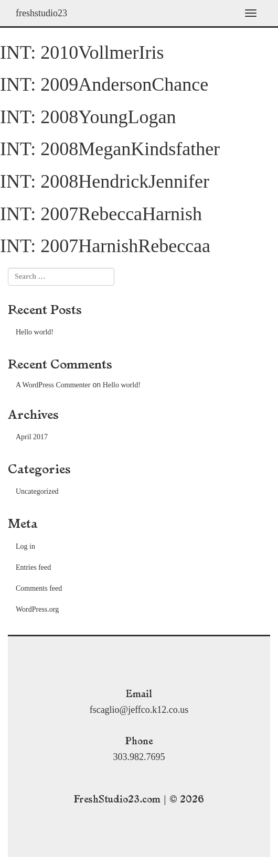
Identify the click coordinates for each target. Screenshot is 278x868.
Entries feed (33, 567)
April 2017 (32, 437)
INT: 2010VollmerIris (82, 52)
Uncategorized (37, 491)
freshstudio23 (41, 13)
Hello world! (35, 332)
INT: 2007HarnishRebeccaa (105, 246)
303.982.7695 (139, 757)
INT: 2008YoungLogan (88, 117)
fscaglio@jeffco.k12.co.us (139, 710)
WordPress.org (37, 609)
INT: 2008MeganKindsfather (110, 149)
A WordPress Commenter (53, 385)
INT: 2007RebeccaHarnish (101, 214)
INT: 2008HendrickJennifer (105, 181)
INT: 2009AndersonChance (104, 84)
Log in (25, 546)
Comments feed (39, 588)
